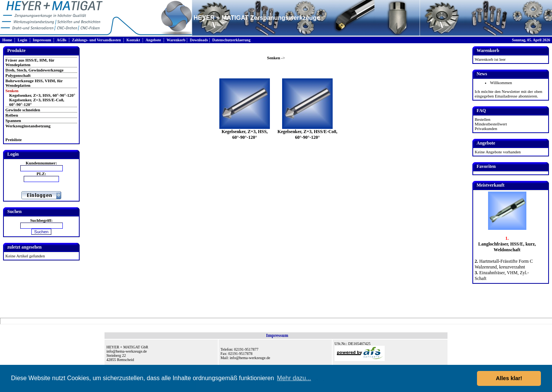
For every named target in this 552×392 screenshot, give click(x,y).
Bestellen (483, 119)
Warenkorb (176, 40)
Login (22, 40)
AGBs (62, 40)
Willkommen (501, 83)
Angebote (153, 40)
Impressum (42, 40)
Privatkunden (486, 128)
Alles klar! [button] (509, 378)
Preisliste (14, 140)
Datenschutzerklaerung (231, 40)
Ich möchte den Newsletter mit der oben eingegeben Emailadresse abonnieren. (509, 94)
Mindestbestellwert (491, 124)
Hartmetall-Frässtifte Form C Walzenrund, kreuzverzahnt (504, 264)
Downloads (199, 40)
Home (7, 40)
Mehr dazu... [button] (294, 378)
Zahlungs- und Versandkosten (96, 40)
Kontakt (133, 40)
